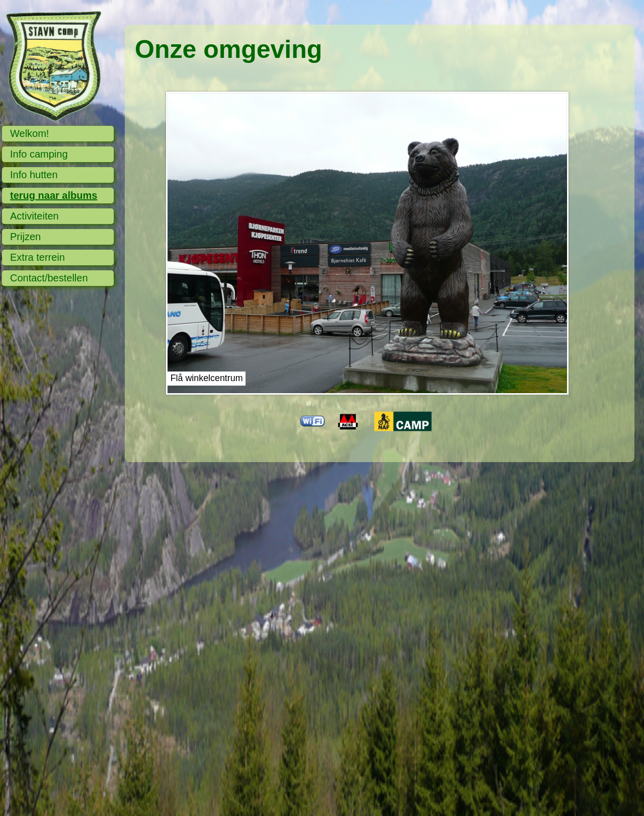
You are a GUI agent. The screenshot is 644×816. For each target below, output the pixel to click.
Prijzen (25, 237)
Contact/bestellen (49, 278)
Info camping (39, 154)
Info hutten (34, 175)
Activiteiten (34, 216)
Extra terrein (37, 257)
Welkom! (29, 133)
